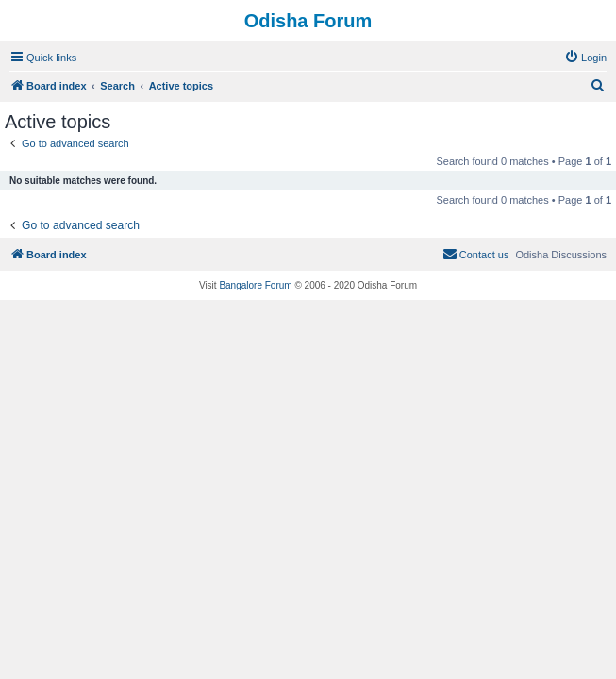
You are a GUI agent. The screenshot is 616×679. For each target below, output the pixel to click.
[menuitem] (585, 58)
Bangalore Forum (255, 285)
